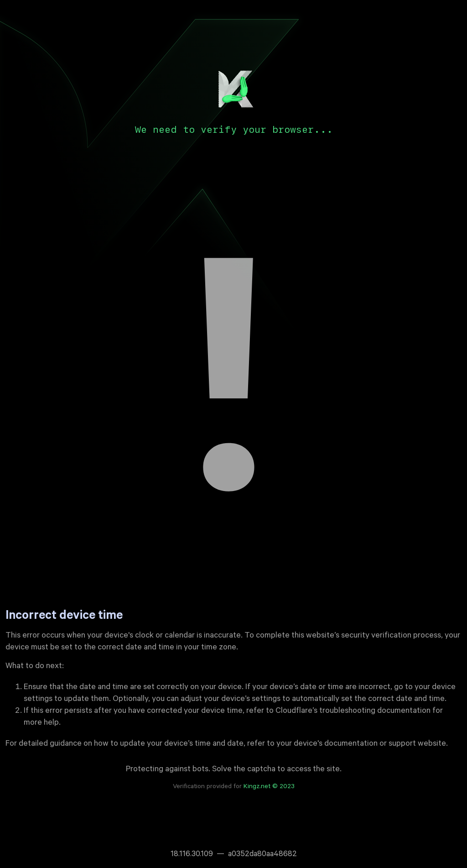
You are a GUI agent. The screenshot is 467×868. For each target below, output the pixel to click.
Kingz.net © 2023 (269, 787)
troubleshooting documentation (375, 711)
